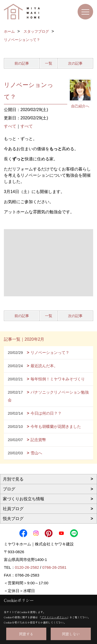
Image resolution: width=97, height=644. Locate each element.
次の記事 (75, 63)
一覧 (49, 63)
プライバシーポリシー (54, 617)
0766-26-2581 (54, 567)
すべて (10, 126)
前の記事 (22, 63)
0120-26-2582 (27, 567)
